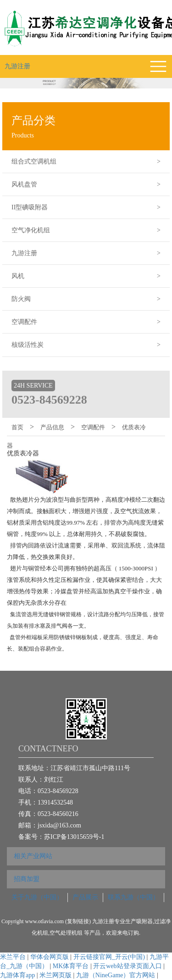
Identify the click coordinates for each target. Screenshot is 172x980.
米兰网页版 (55, 975)
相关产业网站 (33, 856)
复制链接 (78, 921)
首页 (17, 427)
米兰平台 (13, 957)
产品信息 (52, 427)
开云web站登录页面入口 (127, 966)
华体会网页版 (50, 957)
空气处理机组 (67, 933)
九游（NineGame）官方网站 (116, 975)
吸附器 (144, 921)
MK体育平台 (71, 966)
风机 (91, 276)
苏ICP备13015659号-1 (74, 837)
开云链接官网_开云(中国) (109, 957)
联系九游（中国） (133, 897)
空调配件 (91, 322)
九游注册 (17, 66)
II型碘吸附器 (91, 208)
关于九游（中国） (37, 897)
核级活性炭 (91, 345)
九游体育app (17, 975)
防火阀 (91, 299)
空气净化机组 (91, 230)
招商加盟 (27, 879)
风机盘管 (91, 185)
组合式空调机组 (91, 162)
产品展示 (85, 897)
